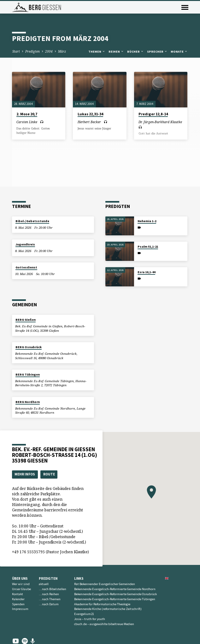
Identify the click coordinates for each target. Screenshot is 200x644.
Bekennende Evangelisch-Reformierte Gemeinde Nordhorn (115, 589)
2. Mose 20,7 (27, 114)
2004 (49, 51)
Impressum (20, 609)
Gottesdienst (26, 267)
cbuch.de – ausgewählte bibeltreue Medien (104, 624)
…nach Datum (49, 604)
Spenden (18, 604)
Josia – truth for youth (90, 619)
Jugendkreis (25, 244)
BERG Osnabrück (29, 347)
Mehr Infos (25, 474)
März (62, 51)
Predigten (32, 51)
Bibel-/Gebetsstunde (32, 221)
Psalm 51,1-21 (148, 247)
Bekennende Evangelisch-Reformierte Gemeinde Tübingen (115, 599)
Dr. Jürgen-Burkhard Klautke (160, 122)
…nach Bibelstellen (53, 589)
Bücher (135, 52)
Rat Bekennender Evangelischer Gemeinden (105, 584)
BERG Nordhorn (28, 402)
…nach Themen (50, 599)
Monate (179, 52)
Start (16, 51)
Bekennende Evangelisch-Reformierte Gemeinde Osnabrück (115, 594)
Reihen (116, 52)
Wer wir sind (21, 584)
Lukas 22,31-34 (90, 114)
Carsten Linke (27, 122)
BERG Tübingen (28, 374)
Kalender (18, 599)
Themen (97, 52)
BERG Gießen (26, 320)
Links (79, 578)
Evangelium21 (84, 614)
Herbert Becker (89, 122)
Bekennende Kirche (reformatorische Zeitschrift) (108, 609)
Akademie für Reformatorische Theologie (102, 604)
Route (49, 474)
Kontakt (18, 594)
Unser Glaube (21, 589)
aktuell (44, 584)
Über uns (20, 578)
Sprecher (157, 52)
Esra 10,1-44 (146, 272)
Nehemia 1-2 (147, 221)
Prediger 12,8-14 (153, 114)
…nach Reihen (49, 594)
